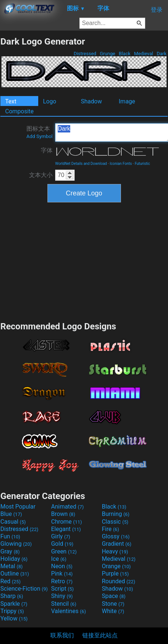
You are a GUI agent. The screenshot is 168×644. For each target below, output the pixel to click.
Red (10, 581)
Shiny (62, 596)
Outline (15, 574)
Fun (10, 536)
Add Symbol (40, 136)
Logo (50, 101)
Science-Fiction (24, 589)
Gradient (117, 544)
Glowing (16, 544)
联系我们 (62, 635)
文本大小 (41, 175)
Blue (11, 514)
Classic (115, 522)
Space (114, 596)
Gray (10, 551)
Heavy (115, 551)
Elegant (66, 529)
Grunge (107, 54)
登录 (157, 10)
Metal (12, 566)
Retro (62, 581)
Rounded (119, 581)
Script (62, 589)
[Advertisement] (84, 261)
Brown (63, 514)
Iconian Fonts (121, 164)
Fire (110, 529)
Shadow (91, 101)
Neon (62, 566)
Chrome (67, 522)
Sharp (12, 596)
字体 (47, 150)
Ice (59, 559)
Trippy (12, 611)
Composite (19, 111)
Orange (116, 566)
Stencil (64, 604)
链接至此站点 (100, 635)
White (113, 611)
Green (64, 551)
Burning (116, 514)
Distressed (85, 54)
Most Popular (18, 507)
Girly (61, 536)
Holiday (14, 559)
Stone (113, 604)
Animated (67, 507)
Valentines (69, 611)
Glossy (116, 536)
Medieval (143, 54)
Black (125, 54)
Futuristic (142, 164)
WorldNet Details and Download (81, 164)
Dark (162, 54)
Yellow (14, 618)
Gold (62, 544)
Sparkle (14, 604)
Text (11, 101)
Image (127, 101)
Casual (13, 522)
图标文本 (40, 132)
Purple (115, 574)
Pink (62, 574)
